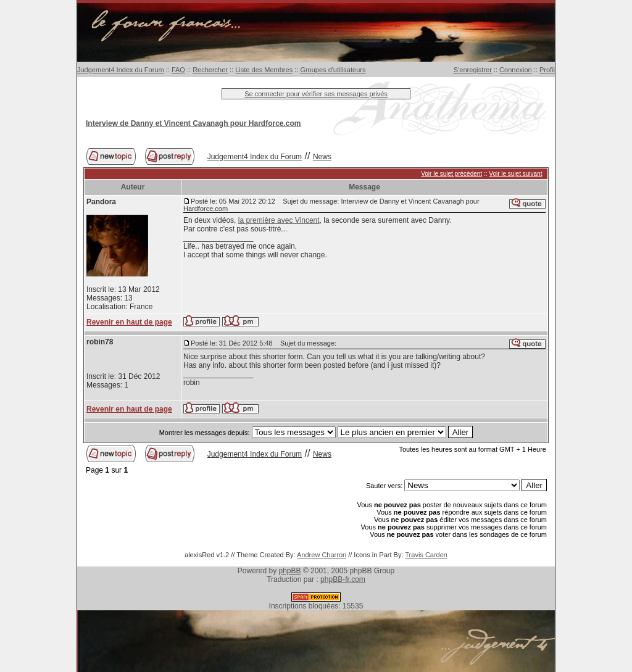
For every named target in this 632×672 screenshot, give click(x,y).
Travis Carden (426, 555)
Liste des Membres (264, 70)
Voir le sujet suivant (515, 174)
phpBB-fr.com (343, 579)
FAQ (178, 70)
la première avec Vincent (279, 220)
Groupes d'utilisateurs (333, 70)
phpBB (290, 571)
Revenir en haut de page (129, 322)
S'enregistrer (473, 70)
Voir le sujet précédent (451, 174)
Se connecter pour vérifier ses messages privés (316, 94)
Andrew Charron (322, 555)
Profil (547, 70)
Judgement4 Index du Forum (121, 70)
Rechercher (210, 70)
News (322, 157)
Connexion (516, 70)
